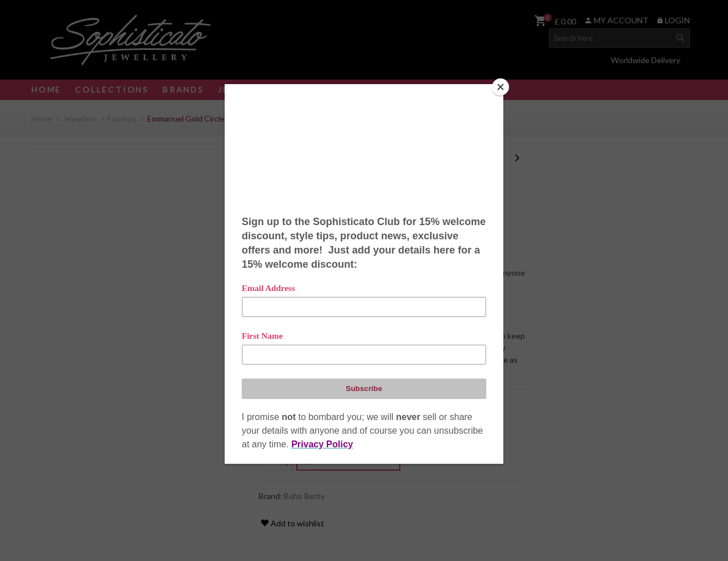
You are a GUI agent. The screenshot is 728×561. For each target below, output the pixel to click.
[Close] (500, 87)
